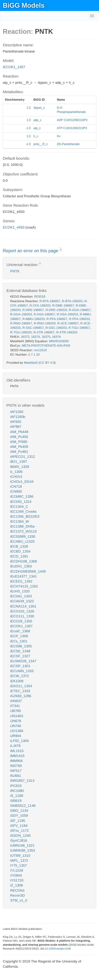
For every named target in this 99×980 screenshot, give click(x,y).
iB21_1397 (19, 462)
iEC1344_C (19, 507)
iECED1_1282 (21, 581)
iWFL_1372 (19, 861)
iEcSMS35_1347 (23, 661)
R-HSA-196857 (44, 314)
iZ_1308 (17, 885)
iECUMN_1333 (22, 671)
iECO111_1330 (22, 616)
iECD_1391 (19, 556)
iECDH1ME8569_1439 (28, 571)
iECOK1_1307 (14, 67)
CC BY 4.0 (47, 363)
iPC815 (16, 786)
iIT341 (15, 706)
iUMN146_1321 (22, 845)
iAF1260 (17, 412)
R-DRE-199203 (56, 310)
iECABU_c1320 (22, 541)
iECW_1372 (19, 676)
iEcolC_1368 (20, 631)
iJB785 (16, 711)
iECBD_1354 (20, 551)
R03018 (40, 297)
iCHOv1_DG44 (22, 482)
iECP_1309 (19, 636)
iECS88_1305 (21, 646)
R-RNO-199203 (45, 323)
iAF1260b (18, 417)
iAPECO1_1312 (23, 457)
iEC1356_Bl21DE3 (25, 516)
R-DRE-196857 (33, 310)
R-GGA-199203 (21, 314)
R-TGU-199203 (21, 332)
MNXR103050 (59, 341)
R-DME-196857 (63, 306)
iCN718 (16, 487)
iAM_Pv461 (19, 452)
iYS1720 (17, 880)
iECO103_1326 (22, 611)
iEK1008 (17, 681)
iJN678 (16, 721)
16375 (46, 337)
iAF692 (16, 422)
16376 (56, 337)
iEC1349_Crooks (23, 511)
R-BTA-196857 (50, 301)
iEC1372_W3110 (23, 531)
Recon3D (17, 895)
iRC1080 (17, 791)
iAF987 (16, 427)
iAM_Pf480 (19, 442)
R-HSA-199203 (67, 314)
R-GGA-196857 (80, 310)
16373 (25, 337)
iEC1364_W (19, 521)
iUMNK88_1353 (23, 850)
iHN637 (16, 701)
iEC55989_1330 (23, 536)
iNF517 (16, 771)
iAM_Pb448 (19, 432)
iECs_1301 (19, 641)
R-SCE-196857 (68, 323)
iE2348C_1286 (22, 496)
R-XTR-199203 (67, 332)
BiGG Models (24, 5)
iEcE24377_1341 (24, 576)
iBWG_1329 (20, 467)
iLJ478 (15, 746)
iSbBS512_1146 (23, 806)
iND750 (16, 766)
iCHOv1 (16, 477)
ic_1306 (16, 472)
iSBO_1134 (19, 811)
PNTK (15, 271)
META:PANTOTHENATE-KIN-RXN (46, 346)
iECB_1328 (19, 546)
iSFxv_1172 (19, 831)
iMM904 (16, 761)
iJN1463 (17, 716)
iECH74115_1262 (24, 586)
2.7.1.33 (34, 355)
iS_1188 (17, 796)
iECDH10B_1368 (24, 561)
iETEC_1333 (20, 691)
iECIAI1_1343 (21, 596)
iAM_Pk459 (19, 447)
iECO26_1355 (21, 621)
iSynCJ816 (19, 840)
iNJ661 (16, 776)
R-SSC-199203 (56, 328)
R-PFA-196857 (57, 319)
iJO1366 (17, 731)
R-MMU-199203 (34, 319)
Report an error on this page (31, 251)
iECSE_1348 (20, 651)
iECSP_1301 (20, 666)
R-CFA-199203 (40, 306)
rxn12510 (40, 350)
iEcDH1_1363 (21, 566)
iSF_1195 (18, 821)
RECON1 (17, 890)
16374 (35, 337)
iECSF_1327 (20, 656)
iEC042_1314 (21, 502)
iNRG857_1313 (22, 781)
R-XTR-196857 (44, 332)
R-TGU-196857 (79, 328)
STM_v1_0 (19, 900)
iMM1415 (17, 756)
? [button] (61, 250)
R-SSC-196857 (33, 328)
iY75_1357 (19, 865)
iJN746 (16, 726)
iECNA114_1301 (23, 606)
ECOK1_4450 (14, 227)
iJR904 (16, 736)
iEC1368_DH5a (22, 526)
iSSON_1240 (20, 836)
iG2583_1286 (21, 696)
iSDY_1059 (19, 816)
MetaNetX (31, 363)
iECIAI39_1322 (22, 601)
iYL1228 (17, 870)
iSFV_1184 (19, 826)
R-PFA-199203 (79, 319)
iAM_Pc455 (19, 437)
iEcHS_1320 (20, 591)
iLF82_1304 (19, 741)
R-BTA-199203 (72, 301)
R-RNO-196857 (21, 323)
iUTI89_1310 (20, 856)
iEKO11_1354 (21, 686)
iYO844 (16, 875)
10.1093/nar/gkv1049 (58, 948)
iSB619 (16, 801)
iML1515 (17, 751)
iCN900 (16, 491)
